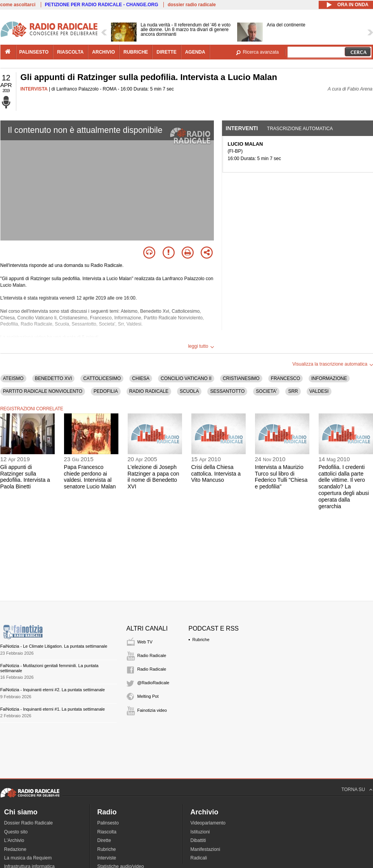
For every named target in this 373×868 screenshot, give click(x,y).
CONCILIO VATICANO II (186, 378)
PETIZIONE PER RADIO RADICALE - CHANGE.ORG (102, 5)
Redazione (15, 849)
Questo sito (16, 832)
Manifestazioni (206, 849)
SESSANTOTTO (227, 391)
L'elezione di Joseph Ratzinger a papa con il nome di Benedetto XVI (154, 477)
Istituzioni (200, 832)
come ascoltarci (18, 5)
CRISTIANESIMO (241, 378)
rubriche (136, 52)
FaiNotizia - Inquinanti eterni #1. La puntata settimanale (53, 709)
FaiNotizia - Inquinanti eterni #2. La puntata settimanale (53, 690)
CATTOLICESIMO (102, 378)
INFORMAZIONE (329, 378)
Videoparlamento (208, 823)
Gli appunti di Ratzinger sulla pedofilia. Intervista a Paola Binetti (25, 477)
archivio (103, 52)
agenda (195, 52)
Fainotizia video (152, 710)
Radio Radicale (152, 655)
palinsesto (34, 52)
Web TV (145, 642)
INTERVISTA (34, 89)
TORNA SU (353, 790)
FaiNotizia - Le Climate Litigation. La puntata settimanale (54, 646)
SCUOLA (189, 391)
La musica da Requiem (28, 858)
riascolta (70, 52)
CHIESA (141, 378)
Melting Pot (148, 696)
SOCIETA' (266, 391)
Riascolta (107, 832)
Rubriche (201, 640)
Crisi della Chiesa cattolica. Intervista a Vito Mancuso (216, 474)
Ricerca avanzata (261, 52)
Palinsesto (108, 823)
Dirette (104, 840)
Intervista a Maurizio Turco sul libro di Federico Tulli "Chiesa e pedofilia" (281, 477)
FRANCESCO (285, 378)
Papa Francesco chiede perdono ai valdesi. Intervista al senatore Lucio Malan (90, 477)
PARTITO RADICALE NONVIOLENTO (43, 391)
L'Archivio (14, 840)
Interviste (107, 858)
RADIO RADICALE (149, 391)
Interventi (242, 128)
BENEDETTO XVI (54, 378)
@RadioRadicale (154, 683)
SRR (293, 391)
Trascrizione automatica (300, 129)
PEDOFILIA (106, 391)
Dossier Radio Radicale (29, 823)
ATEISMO (13, 378)
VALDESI (319, 391)
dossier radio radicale (192, 5)
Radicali (199, 858)
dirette (166, 52)
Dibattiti (198, 840)
